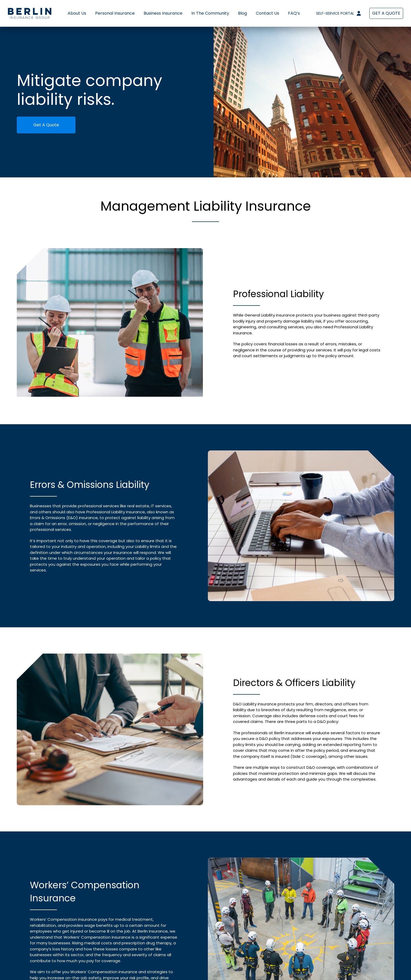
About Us (77, 13)
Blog (242, 13)
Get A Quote (46, 125)
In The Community (210, 13)
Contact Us (267, 13)
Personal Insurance (115, 13)
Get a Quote (386, 13)
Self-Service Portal (338, 13)
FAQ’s (294, 13)
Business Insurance (163, 13)
